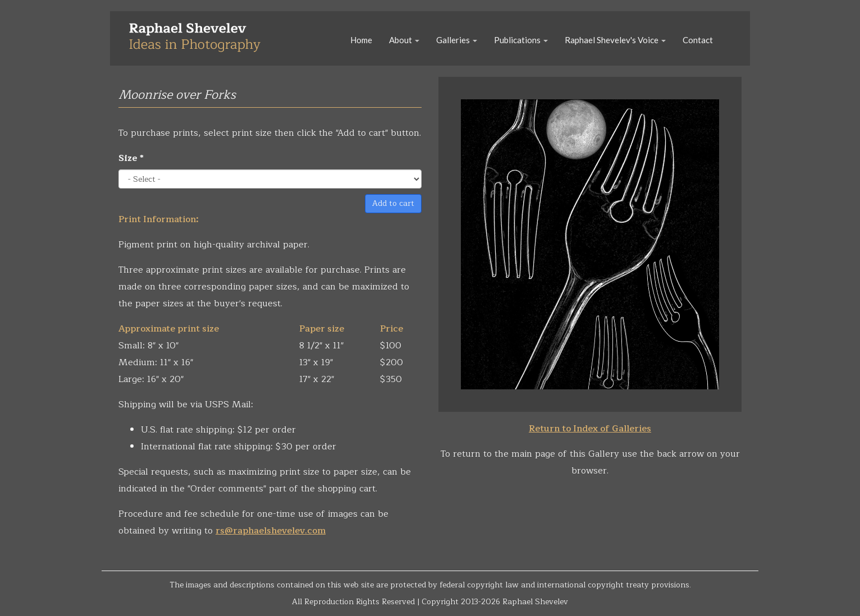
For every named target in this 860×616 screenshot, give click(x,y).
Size (131, 158)
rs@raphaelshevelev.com (271, 531)
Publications (521, 40)
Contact (698, 40)
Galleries (457, 40)
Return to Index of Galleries (590, 429)
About (404, 40)
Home (361, 40)
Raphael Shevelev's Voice (615, 40)
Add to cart (393, 203)
